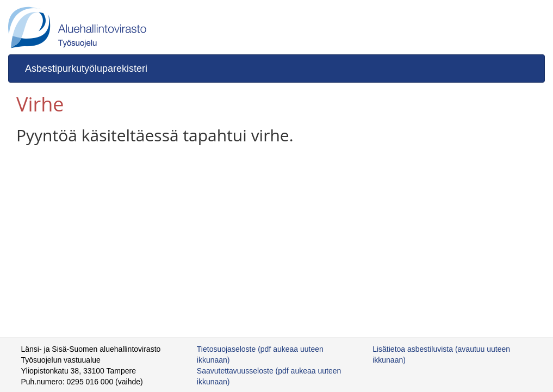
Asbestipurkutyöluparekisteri (86, 69)
